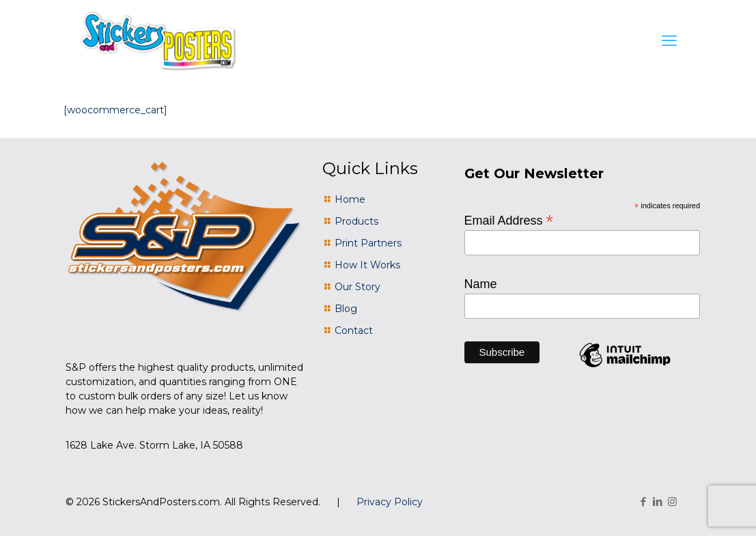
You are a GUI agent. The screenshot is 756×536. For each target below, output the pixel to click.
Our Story (358, 287)
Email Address (509, 220)
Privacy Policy (390, 502)
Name (481, 284)
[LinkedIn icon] (658, 502)
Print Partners (368, 243)
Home (350, 199)
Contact (354, 330)
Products (356, 221)
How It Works (367, 265)
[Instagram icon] (672, 502)
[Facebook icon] (644, 502)
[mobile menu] (669, 41)
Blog (346, 309)
